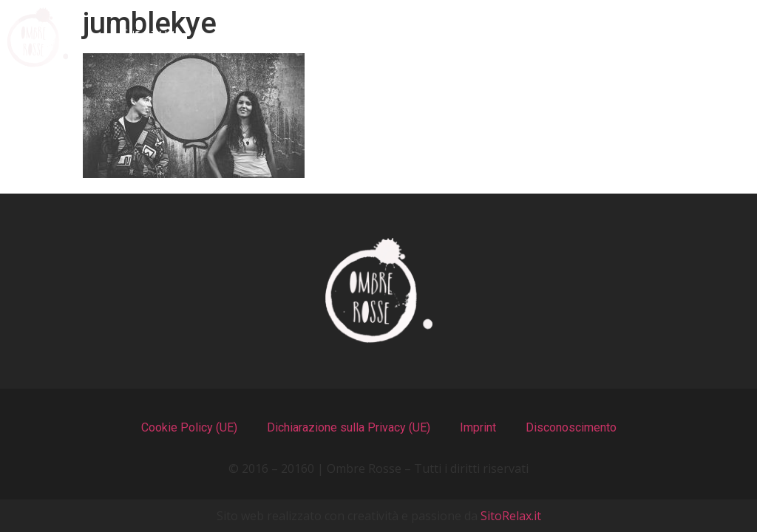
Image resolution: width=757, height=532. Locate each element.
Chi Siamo (153, 37)
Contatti (683, 37)
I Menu (282, 37)
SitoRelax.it (511, 516)
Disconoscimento (571, 427)
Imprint (478, 427)
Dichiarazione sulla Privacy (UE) (349, 427)
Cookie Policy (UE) (189, 427)
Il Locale (406, 37)
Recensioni (543, 37)
